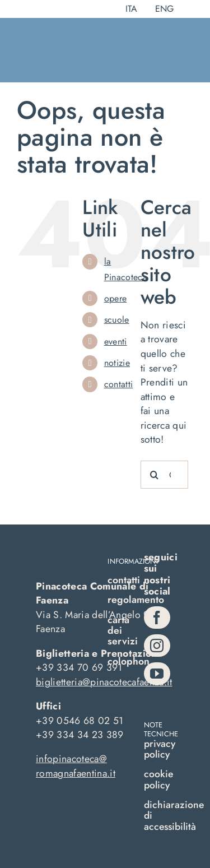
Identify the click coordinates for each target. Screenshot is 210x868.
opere (116, 298)
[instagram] (157, 646)
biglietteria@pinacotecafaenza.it (104, 682)
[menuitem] (131, 9)
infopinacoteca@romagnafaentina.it (76, 766)
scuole (117, 320)
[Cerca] (155, 475)
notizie (117, 363)
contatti (119, 384)
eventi (116, 342)
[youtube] (157, 674)
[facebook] (157, 618)
